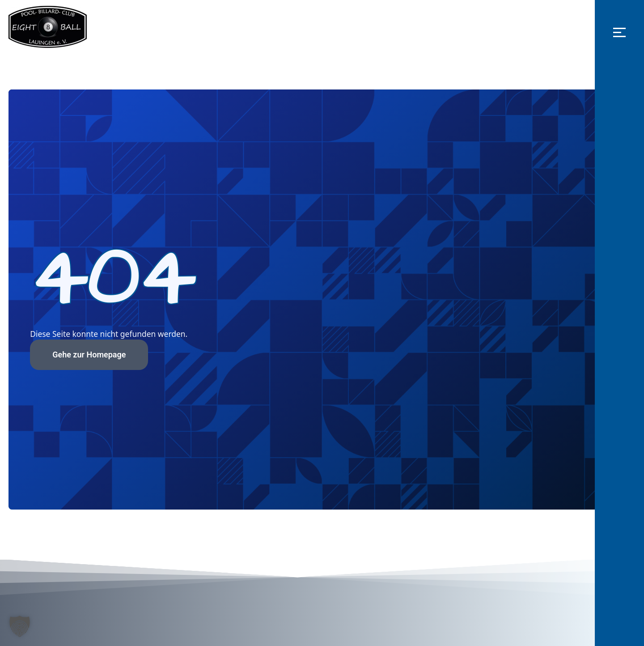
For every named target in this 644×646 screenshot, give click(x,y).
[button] (619, 32)
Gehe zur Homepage (99, 354)
